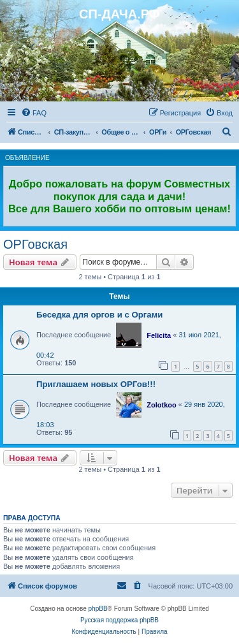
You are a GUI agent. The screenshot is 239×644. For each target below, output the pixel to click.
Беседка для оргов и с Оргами (99, 315)
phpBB (98, 609)
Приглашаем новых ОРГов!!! (96, 384)
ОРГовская (35, 244)
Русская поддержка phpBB (119, 620)
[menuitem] (34, 113)
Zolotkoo (161, 405)
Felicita (159, 335)
